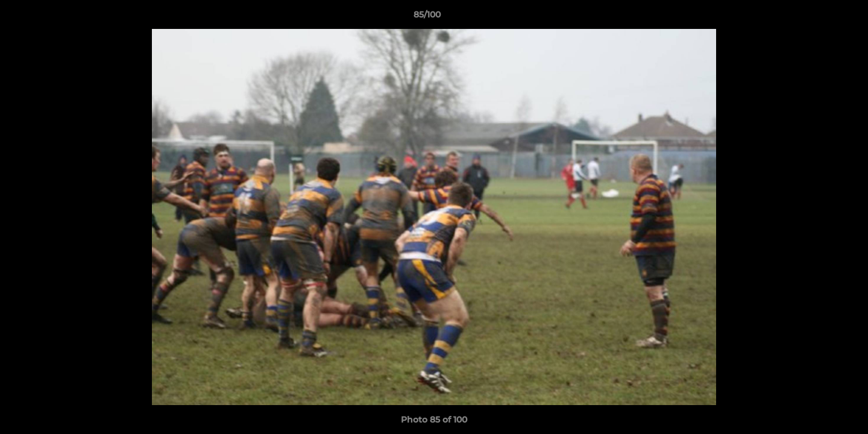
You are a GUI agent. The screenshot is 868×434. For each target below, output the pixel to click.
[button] (817, 17)
